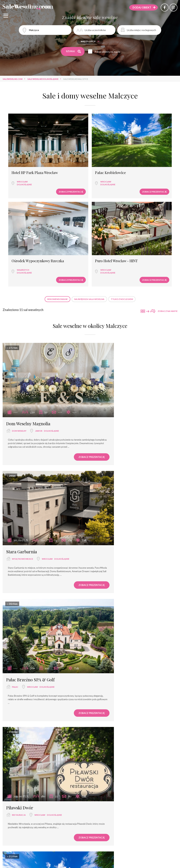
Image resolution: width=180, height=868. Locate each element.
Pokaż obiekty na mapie (109, 52)
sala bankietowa (111, 527)
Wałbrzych (107, 160)
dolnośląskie (20, 159)
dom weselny (19, 303)
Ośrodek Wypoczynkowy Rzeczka (107, 150)
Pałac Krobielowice (67, 146)
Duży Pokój (107, 520)
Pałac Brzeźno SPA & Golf (30, 409)
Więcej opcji (90, 41)
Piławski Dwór (110, 409)
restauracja (109, 417)
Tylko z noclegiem (122, 189)
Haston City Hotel (23, 748)
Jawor (39, 303)
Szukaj (74, 51)
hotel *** (17, 641)
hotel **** (17, 755)
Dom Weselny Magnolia (28, 296)
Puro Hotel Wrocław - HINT (155, 148)
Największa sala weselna (89, 189)
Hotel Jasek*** (20, 634)
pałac (15, 417)
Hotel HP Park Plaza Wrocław (24, 148)
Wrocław (18, 156)
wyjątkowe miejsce (112, 303)
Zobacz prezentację (27, 166)
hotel (106, 641)
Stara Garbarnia (112, 296)
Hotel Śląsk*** (111, 633)
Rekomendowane (57, 189)
